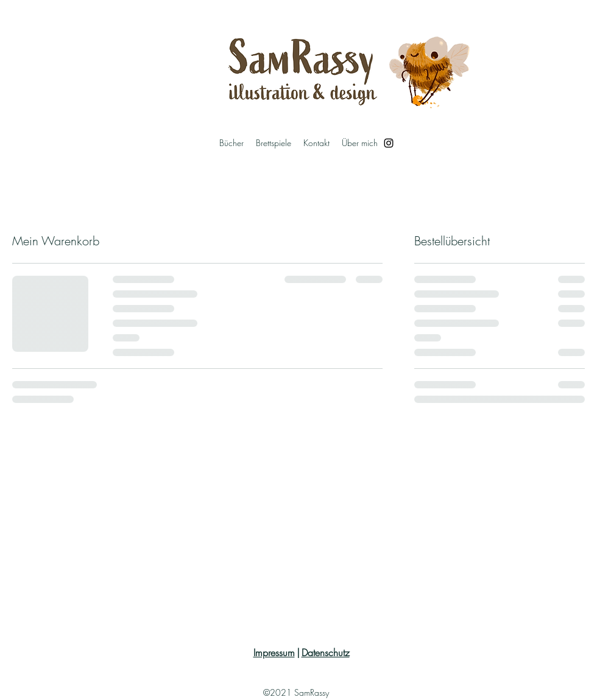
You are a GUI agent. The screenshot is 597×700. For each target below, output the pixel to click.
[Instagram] (389, 143)
